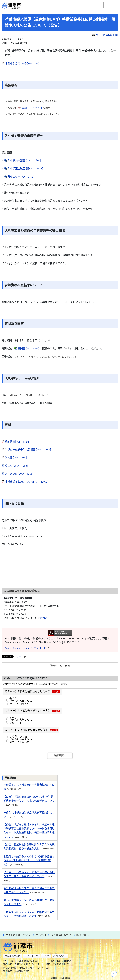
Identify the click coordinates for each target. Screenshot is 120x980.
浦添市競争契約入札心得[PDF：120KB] (27, 482)
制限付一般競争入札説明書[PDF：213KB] (28, 450)
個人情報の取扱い (61, 935)
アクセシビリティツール (107, 5)
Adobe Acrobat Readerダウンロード (27, 648)
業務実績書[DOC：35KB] (21, 177)
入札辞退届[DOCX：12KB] (19, 474)
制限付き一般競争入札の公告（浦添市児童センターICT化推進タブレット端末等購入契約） (29, 860)
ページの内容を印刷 (105, 35)
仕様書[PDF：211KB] (32, 108)
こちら (44, 618)
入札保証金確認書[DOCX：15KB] (25, 169)
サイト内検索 (99, 5)
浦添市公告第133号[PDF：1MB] (22, 63)
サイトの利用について (18, 935)
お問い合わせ (60, 956)
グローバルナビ (115, 5)
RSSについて (83, 935)
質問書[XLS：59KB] (29, 348)
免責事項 (41, 935)
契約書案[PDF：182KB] (18, 442)
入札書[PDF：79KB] (16, 458)
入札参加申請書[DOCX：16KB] (24, 161)
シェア (21, 657)
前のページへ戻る (60, 666)
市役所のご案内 (13, 956)
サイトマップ (31, 956)
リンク (46, 956)
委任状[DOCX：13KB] (17, 466)
